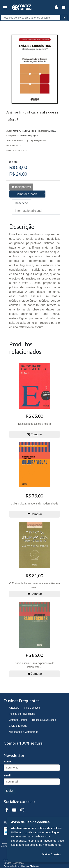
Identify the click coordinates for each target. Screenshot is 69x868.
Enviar (10, 791)
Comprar (35, 434)
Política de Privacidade (22, 714)
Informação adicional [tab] (29, 211)
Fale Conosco (32, 708)
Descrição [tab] (21, 203)
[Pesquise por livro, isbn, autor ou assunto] (31, 18)
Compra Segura (18, 720)
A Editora (14, 708)
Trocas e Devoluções (44, 720)
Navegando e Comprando (24, 732)
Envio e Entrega (18, 726)
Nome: (8, 762)
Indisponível (21, 187)
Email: (8, 776)
